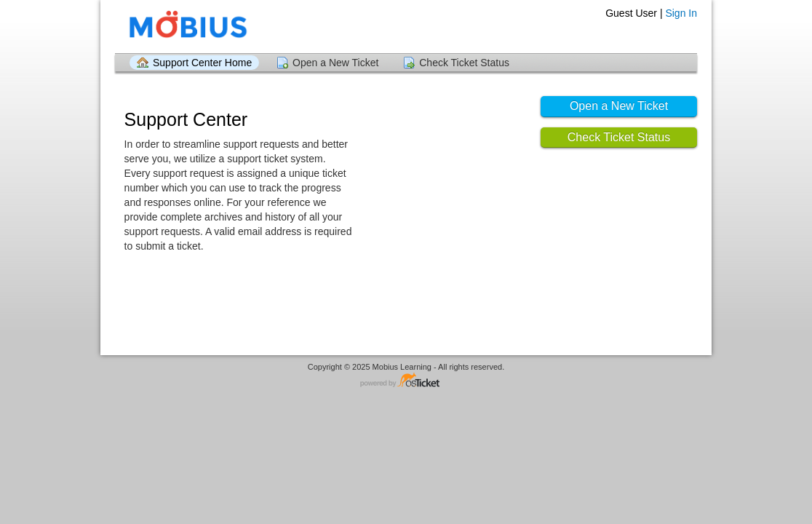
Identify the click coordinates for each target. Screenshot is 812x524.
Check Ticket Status (464, 63)
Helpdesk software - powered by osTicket (406, 381)
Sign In (681, 13)
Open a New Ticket (335, 63)
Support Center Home (202, 63)
